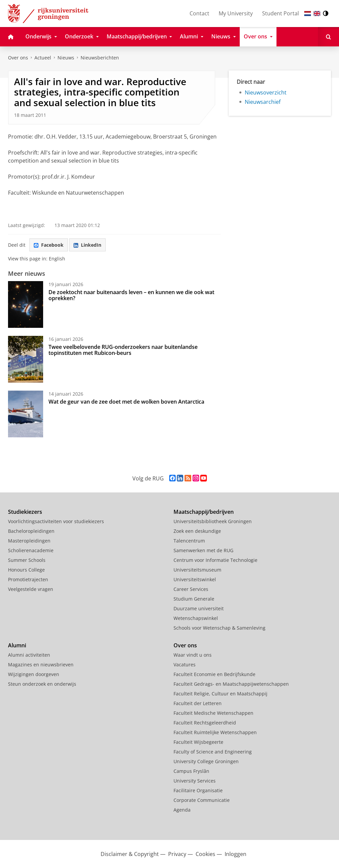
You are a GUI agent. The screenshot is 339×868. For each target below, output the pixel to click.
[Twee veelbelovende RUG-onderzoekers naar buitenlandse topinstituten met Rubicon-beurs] (26, 359)
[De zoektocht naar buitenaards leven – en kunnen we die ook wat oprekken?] (26, 304)
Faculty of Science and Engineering (213, 752)
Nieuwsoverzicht (266, 92)
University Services (195, 781)
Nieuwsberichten (100, 58)
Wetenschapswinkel (196, 618)
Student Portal (280, 13)
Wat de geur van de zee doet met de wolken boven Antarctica (126, 402)
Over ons (18, 58)
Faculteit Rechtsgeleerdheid (205, 723)
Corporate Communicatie (202, 800)
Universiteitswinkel (195, 579)
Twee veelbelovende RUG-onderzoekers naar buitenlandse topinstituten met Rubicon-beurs (123, 350)
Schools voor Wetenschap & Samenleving (219, 628)
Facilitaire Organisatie (198, 790)
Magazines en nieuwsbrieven (41, 665)
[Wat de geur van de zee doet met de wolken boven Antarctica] (26, 414)
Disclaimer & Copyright (130, 854)
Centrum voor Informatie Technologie (215, 560)
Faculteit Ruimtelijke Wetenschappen (215, 732)
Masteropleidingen (29, 541)
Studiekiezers (25, 512)
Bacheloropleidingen (31, 531)
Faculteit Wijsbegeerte (198, 742)
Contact (199, 13)
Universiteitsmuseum (197, 570)
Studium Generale (194, 599)
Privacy (177, 854)
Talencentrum (189, 541)
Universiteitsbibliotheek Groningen (213, 521)
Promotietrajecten (28, 579)
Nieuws (66, 58)
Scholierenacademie (31, 550)
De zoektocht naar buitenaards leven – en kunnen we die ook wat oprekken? (131, 295)
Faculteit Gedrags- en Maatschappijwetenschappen (231, 684)
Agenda (182, 810)
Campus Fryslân (191, 771)
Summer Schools (27, 560)
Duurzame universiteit (199, 608)
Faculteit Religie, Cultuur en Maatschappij (220, 694)
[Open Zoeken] (328, 37)
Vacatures (185, 665)
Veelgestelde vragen (31, 589)
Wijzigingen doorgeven (34, 674)
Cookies (205, 854)
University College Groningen (206, 761)
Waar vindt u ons (193, 655)
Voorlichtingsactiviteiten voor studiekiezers (56, 521)
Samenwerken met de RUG (203, 550)
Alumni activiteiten (29, 655)
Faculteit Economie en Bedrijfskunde (214, 674)
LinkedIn (87, 245)
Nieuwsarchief (263, 102)
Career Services (191, 589)
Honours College (26, 570)
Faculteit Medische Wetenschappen (213, 713)
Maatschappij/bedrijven (204, 512)
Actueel (43, 58)
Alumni (17, 645)
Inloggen (236, 854)
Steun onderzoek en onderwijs (42, 684)
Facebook (49, 245)
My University (236, 13)
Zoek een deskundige (197, 531)
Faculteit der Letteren (198, 703)
